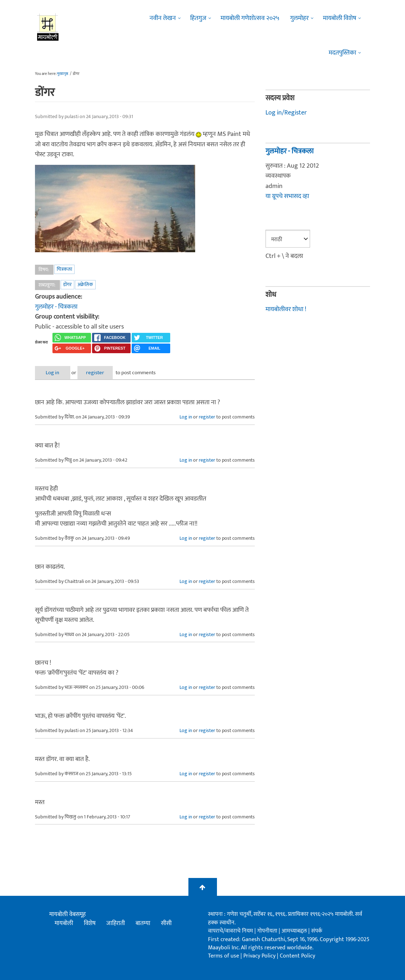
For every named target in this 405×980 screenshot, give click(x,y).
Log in (54, 373)
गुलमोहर (299, 18)
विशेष (90, 923)
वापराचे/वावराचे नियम (231, 931)
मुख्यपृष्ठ (63, 74)
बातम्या (143, 923)
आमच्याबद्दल (295, 931)
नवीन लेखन (163, 18)
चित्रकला (64, 269)
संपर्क (317, 931)
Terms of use (224, 956)
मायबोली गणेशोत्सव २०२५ (250, 18)
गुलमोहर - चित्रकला (56, 307)
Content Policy (297, 956)
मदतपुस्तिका (342, 53)
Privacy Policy (260, 956)
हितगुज (198, 18)
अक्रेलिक (85, 285)
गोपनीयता (268, 931)
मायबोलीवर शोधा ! (286, 309)
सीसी (166, 923)
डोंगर (67, 285)
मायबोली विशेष (340, 18)
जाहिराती (116, 923)
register (98, 373)
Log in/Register (286, 113)
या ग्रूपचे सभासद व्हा (287, 196)
